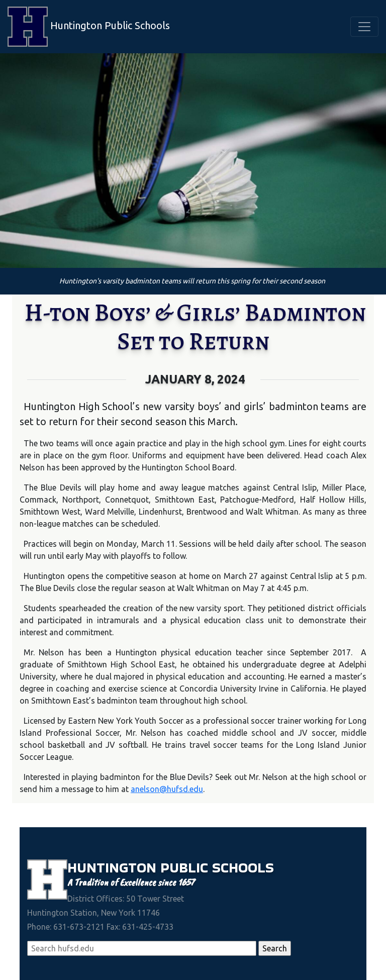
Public (186, 867)
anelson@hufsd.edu (167, 789)
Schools (243, 867)
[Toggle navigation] (364, 27)
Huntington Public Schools (89, 27)
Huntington (114, 867)
